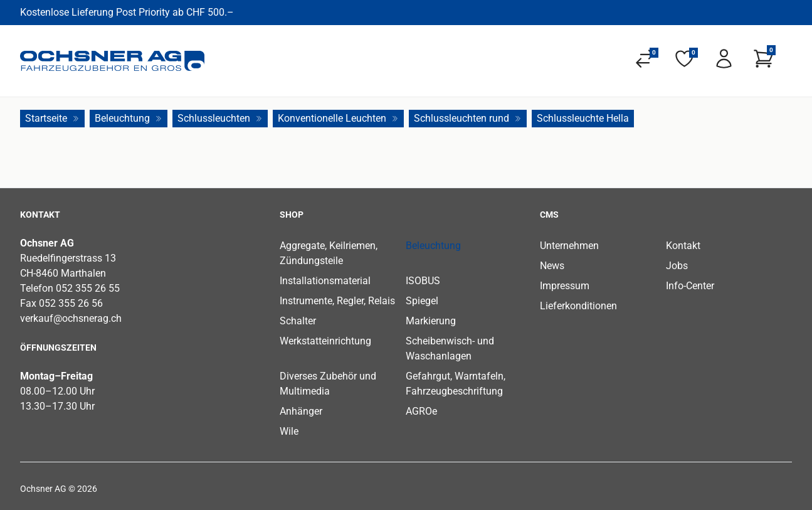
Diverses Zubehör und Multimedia (328, 384)
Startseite (52, 118)
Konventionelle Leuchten (338, 118)
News (552, 266)
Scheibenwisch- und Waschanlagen (450, 348)
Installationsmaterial (325, 281)
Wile (289, 431)
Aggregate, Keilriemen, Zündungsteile (329, 253)
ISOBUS (423, 281)
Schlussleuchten (220, 118)
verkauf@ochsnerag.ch (71, 318)
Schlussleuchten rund (468, 118)
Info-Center (690, 286)
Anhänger (301, 411)
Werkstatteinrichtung (325, 341)
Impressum (565, 286)
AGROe (421, 411)
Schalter (298, 321)
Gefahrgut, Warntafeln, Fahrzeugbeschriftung (456, 384)
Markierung (431, 321)
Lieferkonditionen (578, 306)
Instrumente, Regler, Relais (337, 301)
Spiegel (422, 301)
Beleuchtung (129, 118)
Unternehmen (569, 246)
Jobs (677, 266)
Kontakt (683, 246)
